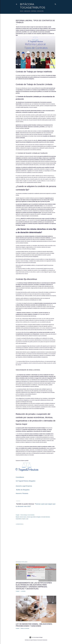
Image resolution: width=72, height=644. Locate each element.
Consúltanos (20, 477)
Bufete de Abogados (23, 490)
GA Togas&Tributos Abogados (26, 481)
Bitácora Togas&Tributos (33, 6)
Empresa (34, 11)
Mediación (40, 11)
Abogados (27, 11)
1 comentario (23, 591)
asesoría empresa (23, 517)
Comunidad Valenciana (45, 517)
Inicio (22, 11)
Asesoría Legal (30, 517)
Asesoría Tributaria (22, 493)
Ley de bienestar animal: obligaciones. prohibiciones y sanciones (34, 625)
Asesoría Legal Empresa (24, 486)
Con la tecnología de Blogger (36, 637)
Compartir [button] (18, 515)
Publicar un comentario (25, 628)
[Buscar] (55, 4)
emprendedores (19, 519)
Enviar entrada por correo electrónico (27, 515)
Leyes (27, 519)
